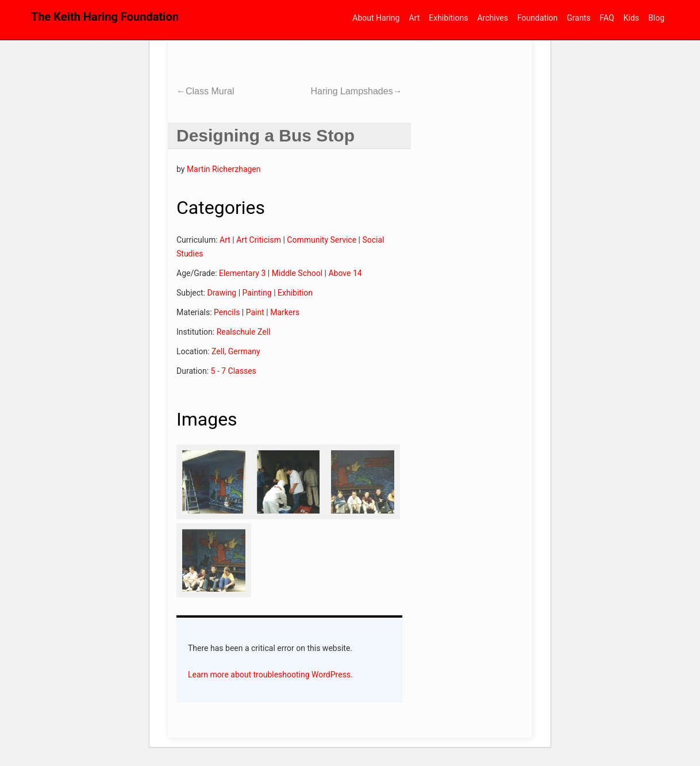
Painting (257, 293)
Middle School (297, 273)
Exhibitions (448, 18)
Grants (578, 18)
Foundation (537, 18)
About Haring (376, 18)
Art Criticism (259, 240)
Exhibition (295, 293)
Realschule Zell (244, 332)
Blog (656, 18)
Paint (255, 312)
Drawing (222, 293)
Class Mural (205, 91)
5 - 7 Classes (234, 371)
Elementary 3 (242, 273)
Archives (493, 18)
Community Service (322, 240)
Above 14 (345, 273)
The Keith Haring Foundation (105, 17)
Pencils (227, 312)
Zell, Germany (236, 351)
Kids (631, 18)
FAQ (607, 18)
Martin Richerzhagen (224, 169)
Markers (285, 312)
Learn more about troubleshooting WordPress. (270, 675)
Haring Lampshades (356, 91)
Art (414, 18)
